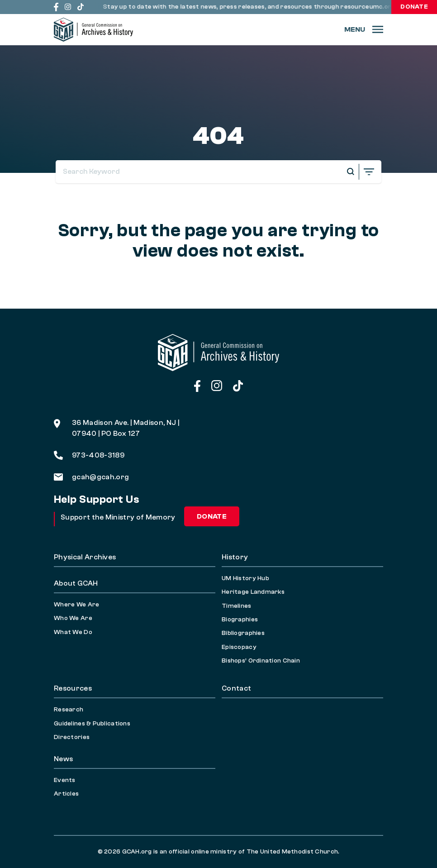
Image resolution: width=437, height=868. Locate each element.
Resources (73, 688)
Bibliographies (243, 633)
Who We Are (73, 618)
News (63, 759)
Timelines (237, 606)
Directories (72, 737)
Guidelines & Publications (92, 724)
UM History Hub (245, 578)
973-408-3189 (89, 455)
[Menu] (364, 29)
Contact (236, 688)
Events (65, 780)
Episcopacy (239, 647)
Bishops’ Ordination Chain (261, 661)
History (235, 557)
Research (69, 710)
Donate (414, 7)
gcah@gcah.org (91, 477)
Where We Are (76, 605)
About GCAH (76, 583)
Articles (66, 794)
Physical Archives (85, 557)
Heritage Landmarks (253, 592)
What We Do (73, 632)
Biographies (240, 620)
